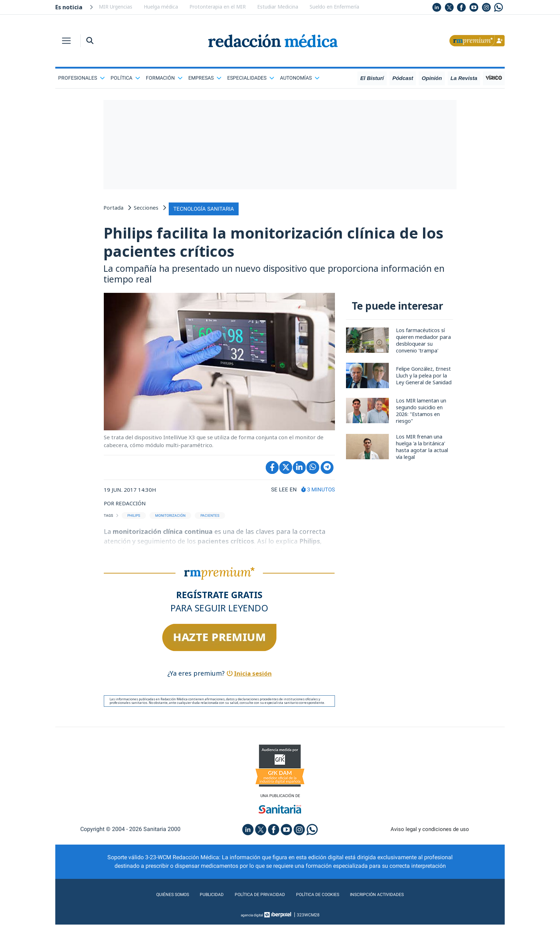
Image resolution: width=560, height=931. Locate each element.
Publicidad (198, 901)
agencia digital (252, 921)
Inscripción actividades (394, 901)
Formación (164, 78)
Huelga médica (161, 7)
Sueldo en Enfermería (334, 7)
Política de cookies (323, 901)
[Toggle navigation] (66, 41)
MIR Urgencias (116, 7)
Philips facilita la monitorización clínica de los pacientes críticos (279, 244)
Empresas (205, 78)
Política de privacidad (254, 901)
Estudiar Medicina (278, 7)
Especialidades (251, 78)
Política (125, 78)
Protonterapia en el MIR (218, 7)
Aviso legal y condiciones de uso (430, 835)
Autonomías (300, 78)
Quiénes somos (153, 901)
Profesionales (82, 78)
